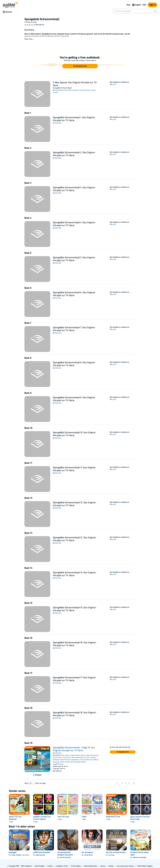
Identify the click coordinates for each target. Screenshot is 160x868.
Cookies (111, 866)
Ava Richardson (65, 857)
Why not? (113, 84)
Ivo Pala (111, 855)
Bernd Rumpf (65, 760)
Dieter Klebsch (81, 762)
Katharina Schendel (140, 857)
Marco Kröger (86, 755)
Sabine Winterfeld (77, 758)
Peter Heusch (65, 755)
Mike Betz (58, 123)
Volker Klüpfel (16, 855)
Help (128, 5)
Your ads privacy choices (125, 866)
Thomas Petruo (58, 758)
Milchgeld (13, 852)
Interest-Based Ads (90, 866)
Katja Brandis (40, 855)
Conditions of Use (62, 866)
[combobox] (135, 11)
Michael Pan (95, 755)
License (103, 866)
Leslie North (88, 855)
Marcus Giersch (74, 90)
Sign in (152, 5)
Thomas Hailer (85, 760)
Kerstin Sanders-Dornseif (68, 762)
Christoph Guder (85, 90)
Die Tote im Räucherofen (116, 852)
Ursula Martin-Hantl (62, 90)
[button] (29, 39)
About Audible (39, 866)
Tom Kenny (87, 758)
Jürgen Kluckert (75, 755)
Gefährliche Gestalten (42, 852)
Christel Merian (75, 760)
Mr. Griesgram (87, 852)
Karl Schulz (67, 758)
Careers (50, 866)
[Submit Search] (155, 11)
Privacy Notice (76, 866)
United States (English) (145, 866)
